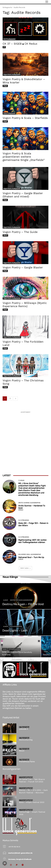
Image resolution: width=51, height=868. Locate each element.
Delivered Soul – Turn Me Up (31, 557)
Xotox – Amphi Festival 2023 (32, 802)
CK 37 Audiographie (9, 39)
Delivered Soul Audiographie (30, 554)
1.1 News (6, 149)
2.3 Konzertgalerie (26, 777)
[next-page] (16, 399)
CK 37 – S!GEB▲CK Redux (20, 44)
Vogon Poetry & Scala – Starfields (25, 118)
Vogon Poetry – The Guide (20, 232)
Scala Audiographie (9, 113)
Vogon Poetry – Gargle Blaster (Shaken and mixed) (23, 195)
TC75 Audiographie (14, 649)
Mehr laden (25, 568)
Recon (22, 751)
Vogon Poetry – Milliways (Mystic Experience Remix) (25, 305)
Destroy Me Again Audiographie (21, 600)
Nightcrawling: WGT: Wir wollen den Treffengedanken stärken (32, 541)
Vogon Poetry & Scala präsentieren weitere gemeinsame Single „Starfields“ (24, 157)
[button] (5, 863)
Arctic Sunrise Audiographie (29, 503)
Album (5, 235)
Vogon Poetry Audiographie (12, 75)
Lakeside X (23, 729)
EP (4, 47)
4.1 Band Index (24, 727)
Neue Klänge (10, 577)
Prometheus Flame (27, 762)
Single (5, 86)
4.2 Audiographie (16, 627)
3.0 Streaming (24, 520)
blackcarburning (26, 740)
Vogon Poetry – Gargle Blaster (23, 267)
